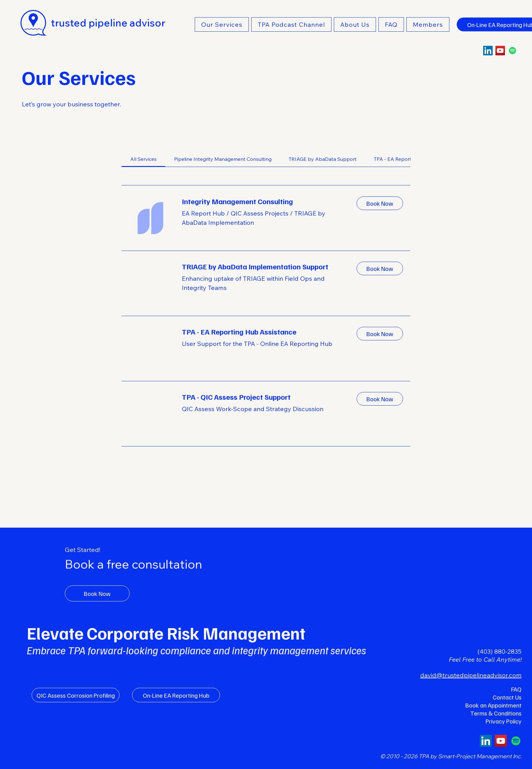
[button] (222, 24)
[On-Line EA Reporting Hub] (176, 695)
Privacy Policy (504, 721)
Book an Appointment (493, 705)
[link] (143, 159)
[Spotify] (512, 51)
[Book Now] (97, 593)
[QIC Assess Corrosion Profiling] (76, 695)
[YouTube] (500, 51)
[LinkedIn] (488, 51)
